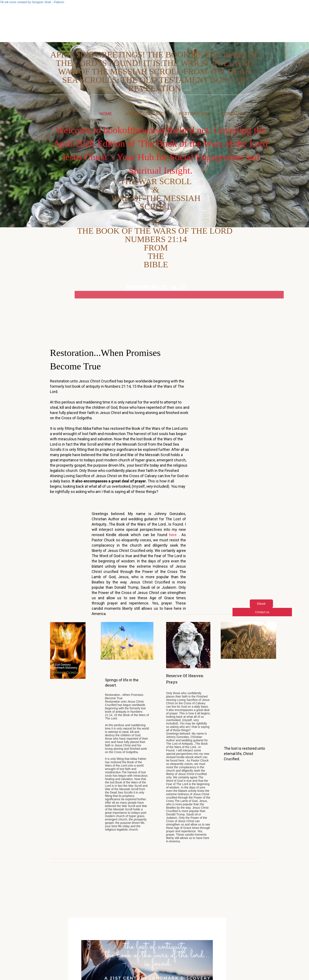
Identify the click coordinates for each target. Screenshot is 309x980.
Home (106, 114)
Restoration (194, 114)
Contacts (233, 114)
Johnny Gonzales (145, 114)
